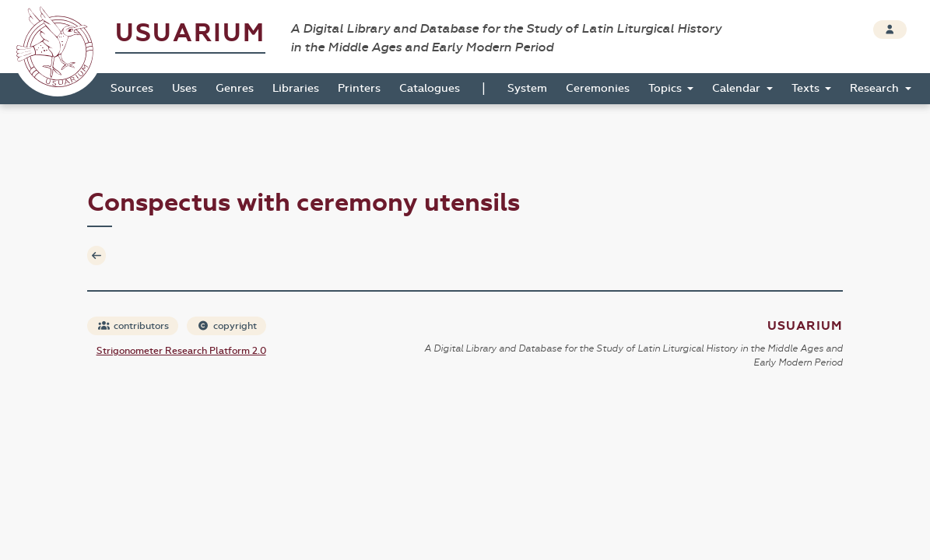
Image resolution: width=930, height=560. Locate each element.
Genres (235, 88)
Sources (132, 88)
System (527, 88)
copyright (227, 326)
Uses (184, 88)
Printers (359, 88)
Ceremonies (598, 88)
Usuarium (190, 33)
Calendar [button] (738, 88)
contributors (133, 326)
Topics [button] (667, 88)
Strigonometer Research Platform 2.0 (181, 351)
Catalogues (430, 88)
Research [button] (876, 88)
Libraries (296, 88)
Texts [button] (807, 88)
